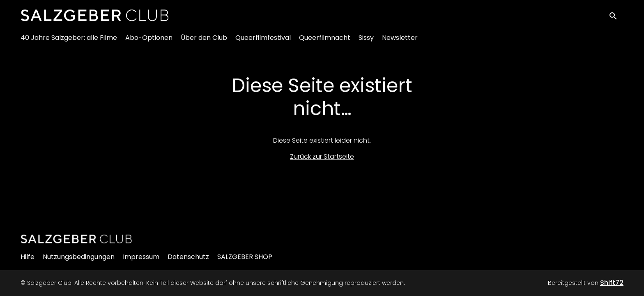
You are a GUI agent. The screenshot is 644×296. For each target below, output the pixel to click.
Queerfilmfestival (263, 41)
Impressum (141, 257)
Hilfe (28, 257)
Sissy (366, 41)
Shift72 (612, 283)
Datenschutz (188, 257)
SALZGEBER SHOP (245, 257)
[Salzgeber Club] (76, 239)
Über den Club (204, 41)
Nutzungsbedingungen (79, 257)
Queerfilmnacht (325, 41)
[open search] (616, 17)
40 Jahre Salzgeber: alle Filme (69, 41)
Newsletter (400, 41)
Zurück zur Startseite (322, 156)
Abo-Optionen (149, 41)
